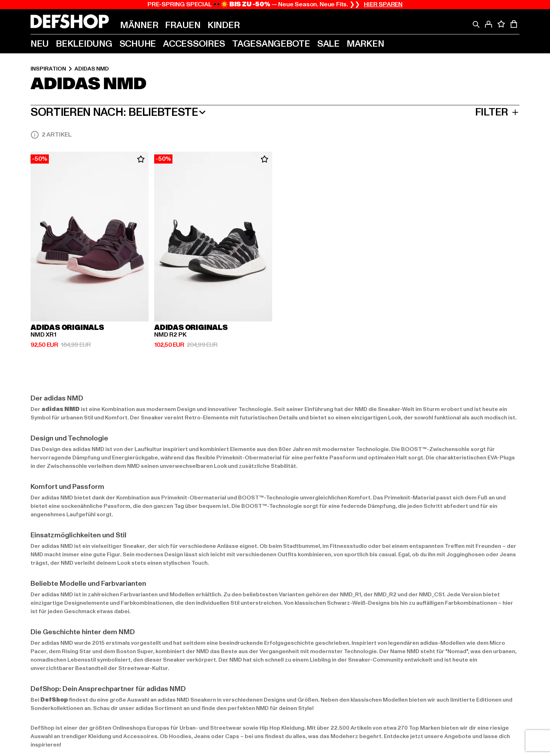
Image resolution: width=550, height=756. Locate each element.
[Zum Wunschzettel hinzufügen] (141, 159)
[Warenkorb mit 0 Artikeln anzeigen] (514, 24)
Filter (497, 112)
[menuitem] (139, 25)
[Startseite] (70, 21)
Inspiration (48, 69)
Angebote (458, 736)
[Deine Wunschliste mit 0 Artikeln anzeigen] (501, 24)
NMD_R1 (351, 595)
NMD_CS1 (432, 595)
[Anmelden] (489, 24)
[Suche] (476, 24)
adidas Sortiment (159, 708)
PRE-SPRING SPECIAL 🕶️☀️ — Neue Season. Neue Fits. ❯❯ (275, 5)
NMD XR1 (44, 335)
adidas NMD (92, 69)
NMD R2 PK (170, 335)
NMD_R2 (385, 595)
